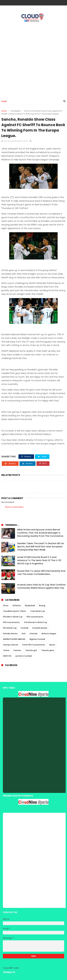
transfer (17, 650)
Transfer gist (31, 650)
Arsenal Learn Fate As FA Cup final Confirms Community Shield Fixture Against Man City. (41, 586)
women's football (24, 656)
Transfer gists (48, 650)
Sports (52, 645)
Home (4, 101)
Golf (24, 634)
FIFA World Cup (10, 628)
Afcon (6, 606)
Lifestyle (34, 634)
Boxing (42, 606)
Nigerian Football (37, 639)
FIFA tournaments (35, 617)
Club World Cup (38, 611)
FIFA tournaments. (12, 622)
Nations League (49, 634)
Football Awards (40, 628)
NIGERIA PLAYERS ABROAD (14, 639)
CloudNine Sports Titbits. (15, 611)
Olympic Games (11, 645)
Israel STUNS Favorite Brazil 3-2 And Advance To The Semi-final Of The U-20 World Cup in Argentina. (39, 560)
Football (25, 628)
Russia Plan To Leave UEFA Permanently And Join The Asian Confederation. (41, 573)
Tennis (6, 650)
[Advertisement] (33, 59)
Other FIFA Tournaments (34, 645)
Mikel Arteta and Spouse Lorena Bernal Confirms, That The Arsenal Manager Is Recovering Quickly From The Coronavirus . (41, 533)
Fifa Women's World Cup (36, 622)
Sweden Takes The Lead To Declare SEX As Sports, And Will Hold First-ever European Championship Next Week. (41, 547)
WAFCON (7, 656)
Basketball (30, 606)
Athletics (17, 606)
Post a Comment (14, 507)
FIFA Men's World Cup (13, 617)
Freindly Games (10, 634)
